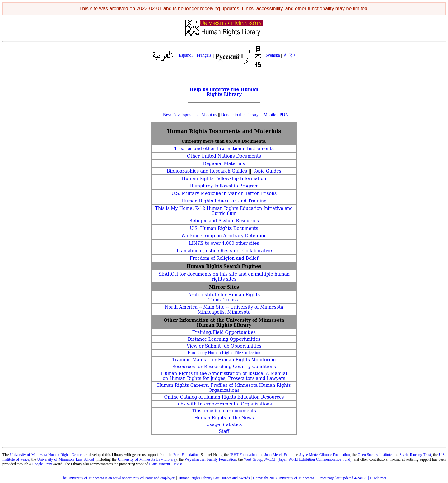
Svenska (273, 55)
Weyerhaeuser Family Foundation (210, 459)
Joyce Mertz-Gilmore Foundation (324, 455)
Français (204, 55)
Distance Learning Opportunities (224, 339)
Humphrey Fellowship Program (224, 186)
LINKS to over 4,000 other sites (224, 243)
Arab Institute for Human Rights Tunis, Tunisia (224, 297)
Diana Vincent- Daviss (166, 464)
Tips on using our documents (224, 411)
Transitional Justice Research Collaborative (224, 251)
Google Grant (42, 464)
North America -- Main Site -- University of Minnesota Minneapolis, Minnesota (224, 310)
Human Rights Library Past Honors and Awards (214, 478)
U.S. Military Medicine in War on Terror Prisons (224, 193)
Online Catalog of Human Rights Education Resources (224, 397)
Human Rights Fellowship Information (224, 178)
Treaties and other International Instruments (224, 149)
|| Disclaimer (377, 478)
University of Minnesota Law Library (147, 459)
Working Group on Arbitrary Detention (224, 236)
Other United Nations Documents (224, 156)
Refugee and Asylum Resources (224, 221)
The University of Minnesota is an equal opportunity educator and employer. (118, 478)
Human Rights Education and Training (224, 201)
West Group (253, 459)
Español (186, 55)
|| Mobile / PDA (274, 115)
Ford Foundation (186, 455)
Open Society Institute (375, 455)
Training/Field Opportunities (224, 332)
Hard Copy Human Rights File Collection (224, 353)
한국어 (290, 55)
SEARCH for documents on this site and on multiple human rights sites (224, 277)
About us (209, 115)
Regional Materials (224, 163)
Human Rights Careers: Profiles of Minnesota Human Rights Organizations (224, 388)
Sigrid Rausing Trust (415, 455)
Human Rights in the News (224, 418)
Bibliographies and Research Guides (207, 171)
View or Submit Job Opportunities (224, 346)
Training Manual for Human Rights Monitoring (224, 360)
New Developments (181, 115)
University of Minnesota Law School (66, 459)
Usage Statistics (224, 424)
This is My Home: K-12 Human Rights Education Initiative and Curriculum (224, 211)
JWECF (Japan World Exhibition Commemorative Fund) (307, 459)
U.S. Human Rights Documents (224, 228)
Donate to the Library (240, 115)
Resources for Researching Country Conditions (224, 367)
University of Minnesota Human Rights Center (46, 455)
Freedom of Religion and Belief (224, 258)
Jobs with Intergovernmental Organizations (224, 404)
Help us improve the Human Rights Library (224, 92)
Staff (224, 431)
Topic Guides (267, 171)
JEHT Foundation (243, 455)
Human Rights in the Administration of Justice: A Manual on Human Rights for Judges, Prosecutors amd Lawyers (224, 376)
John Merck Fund (278, 455)
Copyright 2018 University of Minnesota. (284, 478)
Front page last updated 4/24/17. (343, 478)
